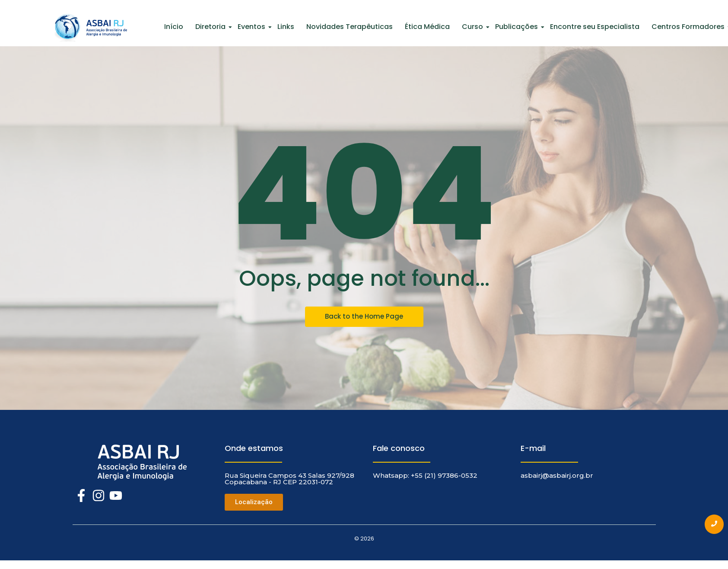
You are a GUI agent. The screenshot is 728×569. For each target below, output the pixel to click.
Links (286, 27)
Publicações (517, 27)
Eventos (252, 27)
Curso (473, 27)
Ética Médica (427, 27)
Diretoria (211, 27)
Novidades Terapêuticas (350, 27)
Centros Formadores (689, 27)
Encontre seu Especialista (595, 27)
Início (174, 27)
